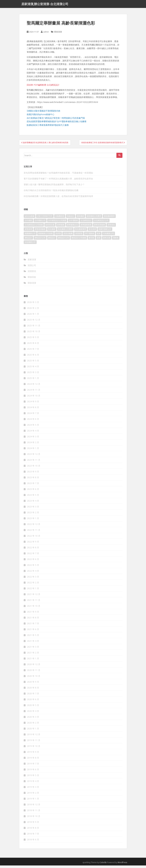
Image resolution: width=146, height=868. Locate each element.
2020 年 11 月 (34, 673)
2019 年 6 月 (33, 772)
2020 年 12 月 (34, 667)
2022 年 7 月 (33, 556)
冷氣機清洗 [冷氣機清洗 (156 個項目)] (60, 219)
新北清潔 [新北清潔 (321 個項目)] (92, 232)
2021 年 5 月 (33, 638)
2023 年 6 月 (33, 492)
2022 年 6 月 (33, 562)
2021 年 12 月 (34, 597)
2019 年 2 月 (33, 795)
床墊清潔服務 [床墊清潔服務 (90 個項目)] (40, 232)
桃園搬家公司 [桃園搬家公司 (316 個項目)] (30, 236)
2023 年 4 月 (33, 503)
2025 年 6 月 (33, 357)
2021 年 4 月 (33, 643)
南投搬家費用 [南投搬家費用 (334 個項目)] (109, 219)
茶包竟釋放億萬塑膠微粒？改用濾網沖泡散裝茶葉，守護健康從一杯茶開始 (58, 175)
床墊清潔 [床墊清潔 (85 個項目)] (28, 232)
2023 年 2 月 (33, 515)
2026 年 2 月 (33, 311)
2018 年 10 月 (34, 819)
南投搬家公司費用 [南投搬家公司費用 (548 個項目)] (94, 219)
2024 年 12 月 (34, 386)
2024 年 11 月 (34, 392)
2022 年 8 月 (33, 550)
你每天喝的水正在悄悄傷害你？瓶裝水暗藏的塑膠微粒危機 (51, 193)
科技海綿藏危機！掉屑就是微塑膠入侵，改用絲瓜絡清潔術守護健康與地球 (58, 199)
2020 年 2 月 (33, 725)
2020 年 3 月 (33, 719)
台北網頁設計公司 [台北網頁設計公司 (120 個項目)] (101, 223)
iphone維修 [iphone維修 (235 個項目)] (30, 219)
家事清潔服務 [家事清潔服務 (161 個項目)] (99, 227)
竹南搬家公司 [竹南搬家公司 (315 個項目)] (108, 236)
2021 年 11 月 (34, 603)
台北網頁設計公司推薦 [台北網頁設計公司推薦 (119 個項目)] (34, 227)
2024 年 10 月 (34, 398)
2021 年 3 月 (33, 649)
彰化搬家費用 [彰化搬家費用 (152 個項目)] (81, 232)
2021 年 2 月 (33, 655)
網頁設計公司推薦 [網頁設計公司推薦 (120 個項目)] (79, 240)
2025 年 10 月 (34, 334)
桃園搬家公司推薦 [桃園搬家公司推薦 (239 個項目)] (45, 236)
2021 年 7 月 (33, 626)
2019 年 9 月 (33, 754)
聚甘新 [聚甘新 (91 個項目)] (91, 240)
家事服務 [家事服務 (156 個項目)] (61, 227)
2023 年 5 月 (33, 497)
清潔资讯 (32, 274)
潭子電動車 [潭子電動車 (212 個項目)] (90, 236)
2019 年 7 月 (33, 766)
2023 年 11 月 (34, 462)
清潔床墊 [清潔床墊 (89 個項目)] (79, 236)
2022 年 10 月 (34, 538)
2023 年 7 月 (33, 486)
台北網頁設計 (53, 87)
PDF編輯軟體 (40, 87)
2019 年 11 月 (34, 743)
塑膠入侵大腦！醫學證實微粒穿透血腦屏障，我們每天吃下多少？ (54, 187)
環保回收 (32, 280)
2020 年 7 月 (33, 696)
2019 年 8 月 (33, 760)
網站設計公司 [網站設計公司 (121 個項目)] (40, 240)
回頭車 (30, 87)
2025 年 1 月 (33, 381)
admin (46, 34)
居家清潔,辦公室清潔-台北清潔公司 (45, 5)
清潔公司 (32, 268)
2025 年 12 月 (34, 322)
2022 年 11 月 (34, 532)
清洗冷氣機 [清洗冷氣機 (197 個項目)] (68, 236)
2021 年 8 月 (33, 620)
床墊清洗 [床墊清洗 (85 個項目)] (111, 227)
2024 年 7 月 (33, 416)
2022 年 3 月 (33, 579)
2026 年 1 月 (33, 316)
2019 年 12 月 (34, 737)
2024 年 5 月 (33, 427)
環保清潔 (58, 34)
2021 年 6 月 (33, 632)
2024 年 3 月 (33, 439)
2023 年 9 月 (33, 474)
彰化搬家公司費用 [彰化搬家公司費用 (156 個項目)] (65, 232)
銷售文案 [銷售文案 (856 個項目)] (107, 240)
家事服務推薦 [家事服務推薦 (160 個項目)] (86, 227)
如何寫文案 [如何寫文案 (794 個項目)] (50, 227)
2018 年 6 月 (33, 842)
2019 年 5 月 (33, 778)
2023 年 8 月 (33, 480)
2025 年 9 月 (33, 340)
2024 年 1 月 (33, 451)
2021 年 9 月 (33, 614)
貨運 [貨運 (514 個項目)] (99, 240)
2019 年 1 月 (33, 801)
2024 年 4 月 (33, 433)
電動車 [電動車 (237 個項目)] (116, 240)
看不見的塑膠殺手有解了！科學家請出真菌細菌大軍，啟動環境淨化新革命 (58, 181)
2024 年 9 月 (33, 404)
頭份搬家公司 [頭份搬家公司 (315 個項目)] (30, 245)
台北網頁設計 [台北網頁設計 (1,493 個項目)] (86, 223)
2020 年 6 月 (33, 702)
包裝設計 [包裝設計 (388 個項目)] (71, 219)
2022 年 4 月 (33, 573)
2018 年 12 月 (34, 807)
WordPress (122, 865)
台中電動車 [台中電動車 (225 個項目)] (73, 223)
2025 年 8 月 (33, 346)
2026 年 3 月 (33, 305)
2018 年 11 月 (34, 813)
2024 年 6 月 (33, 421)
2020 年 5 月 (33, 708)
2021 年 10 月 (34, 608)
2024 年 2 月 (33, 445)
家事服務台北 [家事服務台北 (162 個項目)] (72, 227)
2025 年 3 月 (33, 375)
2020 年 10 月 (34, 678)
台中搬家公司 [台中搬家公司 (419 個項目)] (40, 223)
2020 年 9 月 (33, 684)
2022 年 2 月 (33, 585)
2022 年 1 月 (33, 591)
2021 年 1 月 (33, 661)
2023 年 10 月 (34, 468)
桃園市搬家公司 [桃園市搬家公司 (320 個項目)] (105, 232)
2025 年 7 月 (33, 351)
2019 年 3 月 (33, 789)
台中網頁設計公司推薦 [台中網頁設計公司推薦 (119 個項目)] (57, 223)
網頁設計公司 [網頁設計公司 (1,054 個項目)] (63, 240)
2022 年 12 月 (34, 527)
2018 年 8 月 (33, 830)
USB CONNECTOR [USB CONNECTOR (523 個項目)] (45, 219)
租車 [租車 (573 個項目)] (99, 236)
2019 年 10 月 (34, 749)
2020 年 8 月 (33, 690)
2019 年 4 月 (33, 784)
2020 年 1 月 (33, 731)
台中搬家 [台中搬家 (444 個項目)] (28, 223)
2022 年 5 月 (33, 568)
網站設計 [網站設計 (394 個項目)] (28, 240)
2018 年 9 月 (33, 824)
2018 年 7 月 (33, 836)
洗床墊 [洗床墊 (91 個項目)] (58, 236)
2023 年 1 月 (33, 521)
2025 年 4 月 (33, 369)
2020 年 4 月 (33, 714)
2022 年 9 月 (33, 544)
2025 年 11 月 (34, 328)
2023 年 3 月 (33, 509)
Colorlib (103, 865)
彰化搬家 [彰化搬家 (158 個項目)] (52, 232)
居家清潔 (32, 262)
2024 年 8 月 (33, 410)
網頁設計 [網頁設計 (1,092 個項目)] (52, 240)
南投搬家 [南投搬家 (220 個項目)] (80, 219)
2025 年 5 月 (33, 363)
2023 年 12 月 (34, 457)
